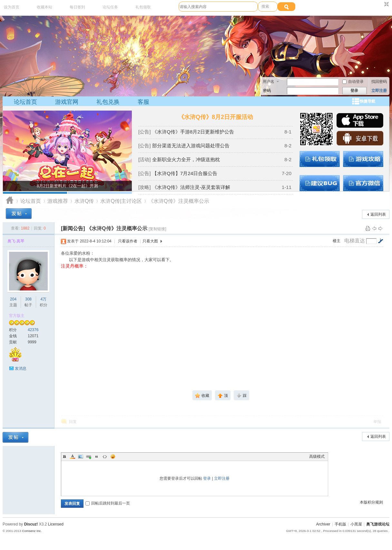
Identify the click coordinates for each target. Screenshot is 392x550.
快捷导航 (367, 101)
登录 (207, 478)
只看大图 (150, 241)
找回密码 (379, 82)
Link (89, 457)
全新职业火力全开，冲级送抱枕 (186, 159)
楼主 (337, 241)
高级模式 (317, 457)
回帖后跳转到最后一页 (108, 503)
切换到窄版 (386, 5)
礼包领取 (143, 7)
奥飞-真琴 (16, 241)
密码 (267, 91)
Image (81, 457)
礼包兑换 (108, 102)
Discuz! (31, 524)
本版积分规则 (371, 502)
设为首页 (12, 7)
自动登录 (353, 82)
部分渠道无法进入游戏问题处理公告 (191, 146)
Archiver (323, 524)
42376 (33, 330)
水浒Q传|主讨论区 (121, 201)
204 (13, 299)
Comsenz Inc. (32, 531)
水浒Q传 (84, 201)
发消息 (21, 368)
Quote (97, 457)
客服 (143, 102)
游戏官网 (67, 102)
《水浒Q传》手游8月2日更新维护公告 (193, 132)
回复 (73, 422)
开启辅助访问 (380, 5)
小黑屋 (356, 524)
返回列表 (378, 214)
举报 (377, 422)
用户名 (269, 82)
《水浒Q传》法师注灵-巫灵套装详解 (191, 187)
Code (105, 457)
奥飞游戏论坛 (10, 201)
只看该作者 (128, 241)
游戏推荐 (58, 201)
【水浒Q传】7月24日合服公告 (185, 173)
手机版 (340, 524)
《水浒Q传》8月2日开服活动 (216, 117)
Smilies (113, 457)
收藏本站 (44, 7)
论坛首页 (25, 102)
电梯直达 (355, 241)
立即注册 (379, 91)
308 (28, 299)
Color (73, 457)
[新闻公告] (73, 228)
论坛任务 (110, 7)
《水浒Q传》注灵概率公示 (179, 201)
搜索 (265, 6)
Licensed (56, 524)
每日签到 (77, 7)
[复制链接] (157, 229)
